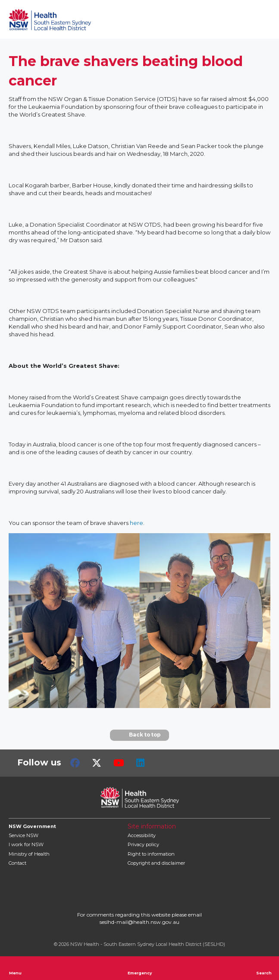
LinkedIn (140, 763)
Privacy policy (143, 844)
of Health (29, 854)
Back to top (139, 735)
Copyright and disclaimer (156, 863)
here (136, 523)
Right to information (151, 854)
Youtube (119, 763)
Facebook (75, 763)
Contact (17, 863)
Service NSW (24, 835)
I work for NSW (26, 844)
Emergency (140, 968)
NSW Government (32, 826)
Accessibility (142, 835)
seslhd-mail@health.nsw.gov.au (139, 922)
